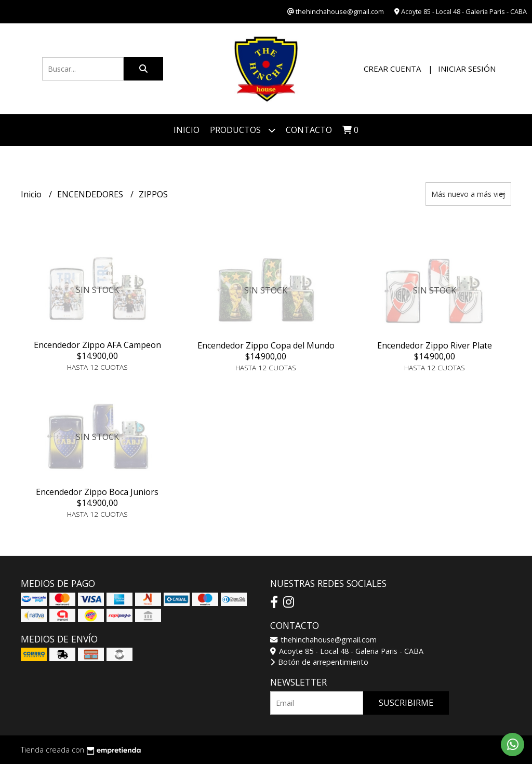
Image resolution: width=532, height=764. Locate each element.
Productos (243, 130)
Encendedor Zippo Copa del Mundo (266, 345)
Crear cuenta (392, 69)
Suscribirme (406, 703)
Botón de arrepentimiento (319, 662)
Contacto (309, 130)
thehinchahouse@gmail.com (323, 640)
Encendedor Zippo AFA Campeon (97, 345)
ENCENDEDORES (91, 194)
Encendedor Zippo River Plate (435, 345)
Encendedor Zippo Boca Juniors (97, 492)
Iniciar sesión (467, 69)
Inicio (187, 130)
